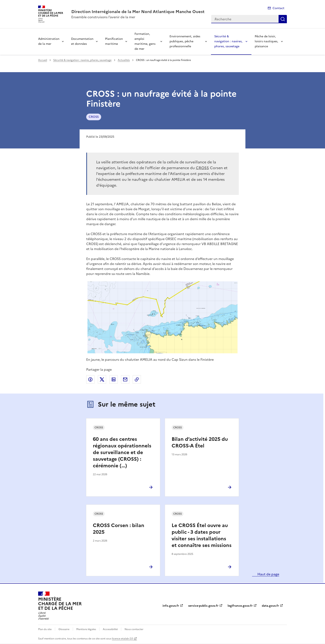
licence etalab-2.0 (122, 639)
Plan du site (45, 629)
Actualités (124, 60)
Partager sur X (102, 379)
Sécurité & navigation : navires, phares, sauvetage (228, 41)
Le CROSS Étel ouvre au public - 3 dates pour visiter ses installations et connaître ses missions (202, 535)
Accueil (43, 60)
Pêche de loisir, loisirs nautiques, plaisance (266, 41)
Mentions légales (86, 629)
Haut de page (268, 574)
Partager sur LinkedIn (114, 379)
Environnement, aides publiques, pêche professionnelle (185, 41)
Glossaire (64, 629)
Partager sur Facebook (90, 379)
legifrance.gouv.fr (240, 606)
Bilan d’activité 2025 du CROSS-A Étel (200, 442)
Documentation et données (82, 41)
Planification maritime (114, 41)
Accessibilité (110, 629)
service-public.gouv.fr (203, 606)
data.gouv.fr (270, 606)
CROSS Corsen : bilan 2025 (119, 529)
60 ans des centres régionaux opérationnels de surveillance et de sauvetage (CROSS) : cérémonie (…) (122, 452)
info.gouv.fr (171, 606)
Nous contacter (134, 629)
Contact (278, 8)
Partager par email (125, 379)
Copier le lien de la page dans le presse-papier (137, 379)
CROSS (94, 117)
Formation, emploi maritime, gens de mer (145, 41)
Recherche (283, 19)
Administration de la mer (49, 41)
